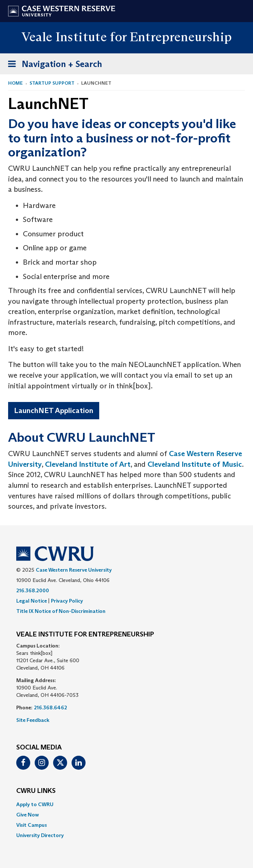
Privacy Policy (67, 601)
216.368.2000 (33, 590)
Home (15, 83)
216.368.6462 (51, 708)
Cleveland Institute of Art (88, 464)
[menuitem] (126, 804)
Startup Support (52, 83)
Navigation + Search (53, 65)
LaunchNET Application (54, 410)
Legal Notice (32, 601)
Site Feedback (33, 720)
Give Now (27, 815)
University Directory (40, 835)
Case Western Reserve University (74, 570)
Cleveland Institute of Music (195, 464)
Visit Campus (32, 825)
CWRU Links (36, 791)
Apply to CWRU (35, 804)
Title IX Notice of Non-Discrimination (61, 611)
